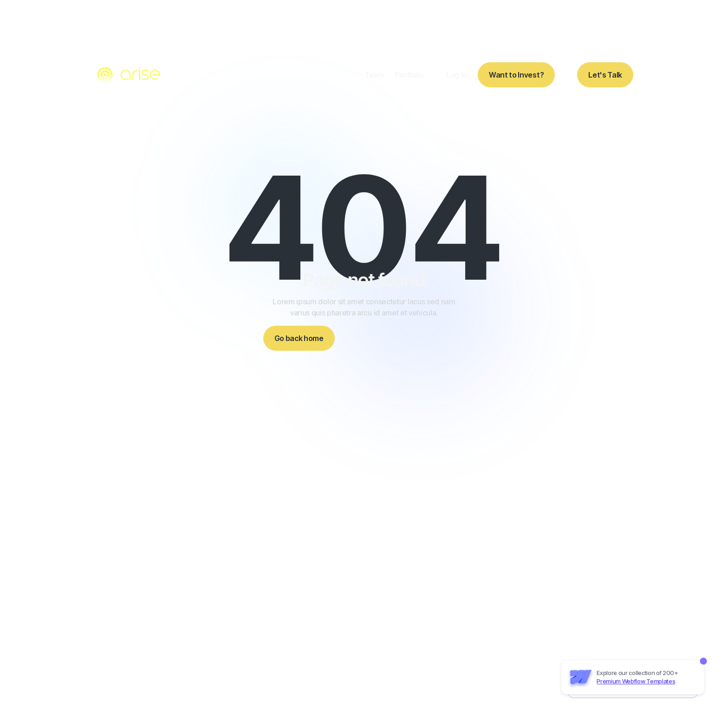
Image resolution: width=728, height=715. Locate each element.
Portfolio (409, 75)
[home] (130, 75)
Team (374, 75)
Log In (456, 75)
